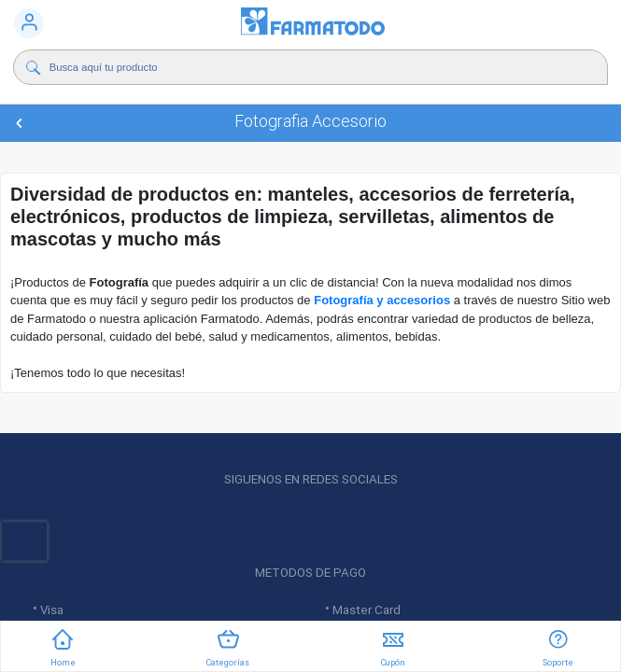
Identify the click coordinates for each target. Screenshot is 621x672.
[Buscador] (289, 67)
